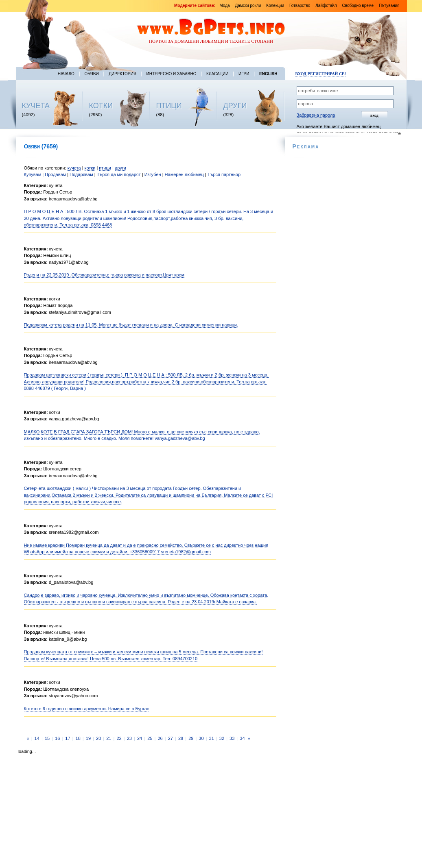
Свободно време (358, 5)
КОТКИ (101, 106)
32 (222, 738)
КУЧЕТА (36, 106)
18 (78, 738)
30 (201, 738)
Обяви (91, 74)
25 (150, 738)
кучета (74, 168)
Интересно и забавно (172, 74)
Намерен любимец (184, 174)
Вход (301, 74)
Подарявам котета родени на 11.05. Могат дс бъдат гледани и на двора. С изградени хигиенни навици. (131, 325)
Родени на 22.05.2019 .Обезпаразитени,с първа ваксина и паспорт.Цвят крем (104, 275)
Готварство (300, 5)
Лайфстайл (326, 5)
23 (129, 738)
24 (140, 738)
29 (191, 738)
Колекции (275, 5)
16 (57, 738)
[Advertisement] (98, 809)
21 (109, 738)
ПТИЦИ (169, 106)
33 (232, 738)
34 (242, 738)
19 (88, 738)
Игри (244, 74)
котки (90, 168)
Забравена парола (316, 115)
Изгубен (153, 174)
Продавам (55, 174)
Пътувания (389, 5)
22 (119, 738)
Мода (224, 5)
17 (68, 738)
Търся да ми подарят (119, 174)
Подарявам (81, 174)
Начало (66, 74)
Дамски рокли (248, 5)
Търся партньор (224, 174)
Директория (122, 74)
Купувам (33, 174)
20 (98, 738)
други (120, 168)
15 (47, 738)
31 (212, 738)
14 (37, 738)
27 (171, 738)
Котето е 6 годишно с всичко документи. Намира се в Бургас (87, 709)
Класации (217, 74)
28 (181, 738)
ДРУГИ (235, 106)
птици (105, 168)
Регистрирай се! (327, 74)
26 (160, 738)
